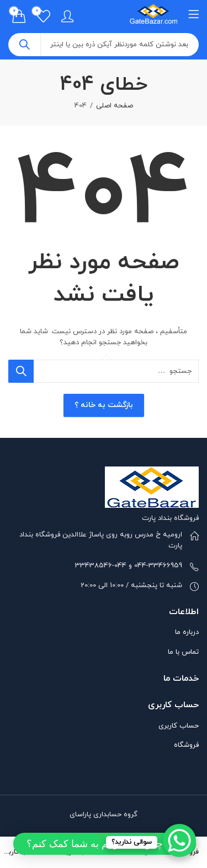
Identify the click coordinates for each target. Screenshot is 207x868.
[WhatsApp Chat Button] (179, 840)
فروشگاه (186, 745)
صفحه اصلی (115, 106)
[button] (105, 844)
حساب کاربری (179, 726)
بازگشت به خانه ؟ (104, 405)
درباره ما (187, 632)
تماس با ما (183, 652)
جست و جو (24, 45)
